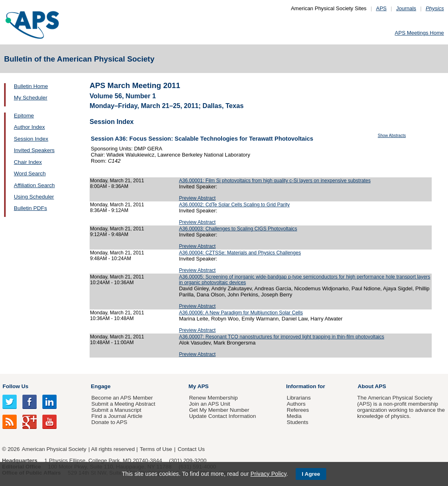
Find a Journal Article (117, 416)
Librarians (299, 398)
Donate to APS (109, 422)
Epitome (24, 116)
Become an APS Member (122, 398)
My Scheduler (31, 98)
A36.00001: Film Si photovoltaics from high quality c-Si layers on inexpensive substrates (275, 181)
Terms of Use (156, 449)
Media (294, 416)
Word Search (30, 173)
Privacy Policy (268, 474)
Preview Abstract (197, 198)
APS (381, 8)
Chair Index (28, 162)
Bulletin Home (31, 86)
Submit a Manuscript (116, 410)
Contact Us (191, 449)
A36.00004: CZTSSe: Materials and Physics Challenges (240, 253)
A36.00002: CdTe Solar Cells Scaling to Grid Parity (234, 205)
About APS (372, 386)
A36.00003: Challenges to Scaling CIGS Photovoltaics (238, 229)
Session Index (31, 139)
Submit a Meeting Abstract (123, 404)
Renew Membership (213, 398)
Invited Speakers (34, 150)
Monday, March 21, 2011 (117, 181)
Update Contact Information (222, 416)
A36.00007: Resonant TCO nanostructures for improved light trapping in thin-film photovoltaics (281, 337)
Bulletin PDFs (30, 208)
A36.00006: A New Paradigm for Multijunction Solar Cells (241, 313)
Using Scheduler (34, 197)
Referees (298, 410)
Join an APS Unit (210, 404)
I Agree (311, 474)
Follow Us (15, 386)
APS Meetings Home (419, 33)
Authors (296, 404)
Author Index (29, 127)
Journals (406, 8)
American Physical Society (54, 449)
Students (298, 422)
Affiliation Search (34, 185)
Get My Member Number (219, 410)
